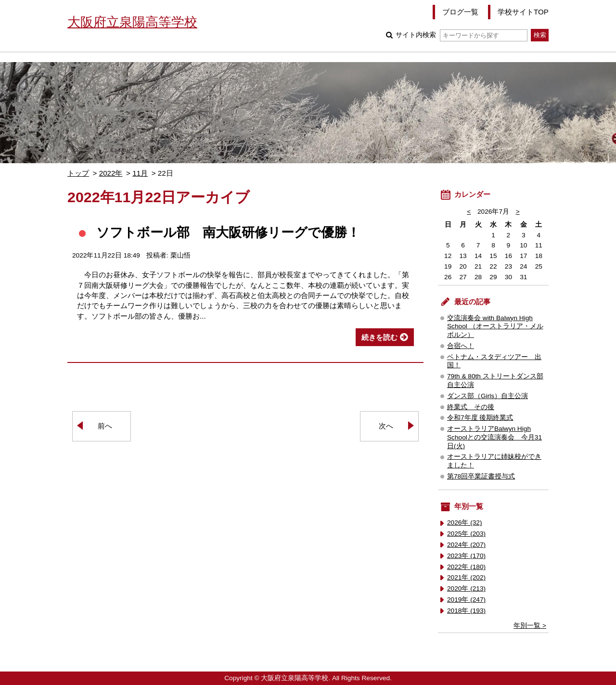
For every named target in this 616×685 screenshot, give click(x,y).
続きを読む (379, 337)
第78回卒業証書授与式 (481, 476)
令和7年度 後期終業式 (480, 418)
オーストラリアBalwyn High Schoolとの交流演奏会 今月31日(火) (494, 437)
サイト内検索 (461, 35)
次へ (386, 426)
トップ (78, 173)
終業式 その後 (471, 407)
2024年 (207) (466, 545)
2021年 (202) (466, 577)
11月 (140, 173)
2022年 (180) (466, 567)
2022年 (111, 173)
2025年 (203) (466, 534)
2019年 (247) (466, 600)
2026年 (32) (465, 523)
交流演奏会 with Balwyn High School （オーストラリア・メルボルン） (495, 327)
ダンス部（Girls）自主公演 (488, 396)
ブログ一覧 (460, 12)
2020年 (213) (466, 588)
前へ (105, 426)
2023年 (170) (466, 556)
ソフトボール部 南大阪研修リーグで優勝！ (228, 232)
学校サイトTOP (523, 12)
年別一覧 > (530, 626)
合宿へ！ (461, 346)
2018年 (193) (466, 611)
